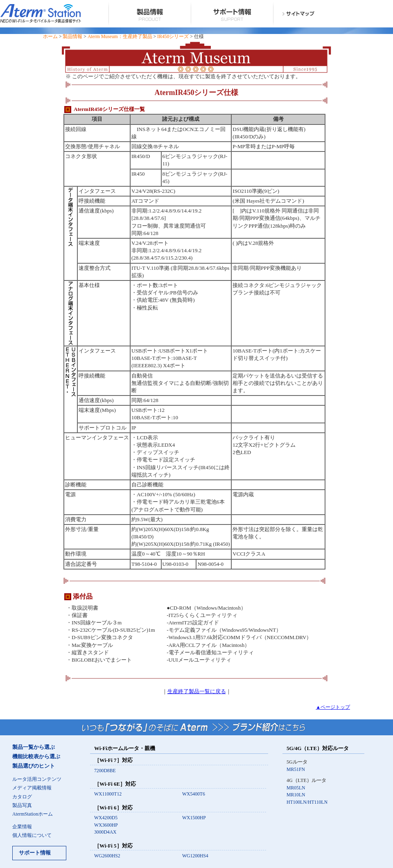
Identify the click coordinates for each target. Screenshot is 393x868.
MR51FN (296, 770)
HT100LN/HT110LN (307, 802)
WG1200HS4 (195, 856)
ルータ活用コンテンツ (37, 779)
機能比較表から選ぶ (36, 757)
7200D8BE (105, 771)
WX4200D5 (106, 818)
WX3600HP (106, 825)
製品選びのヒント (34, 766)
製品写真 (22, 806)
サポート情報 (35, 853)
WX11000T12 (108, 794)
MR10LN (296, 795)
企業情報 (22, 827)
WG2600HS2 (107, 856)
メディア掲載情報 (32, 788)
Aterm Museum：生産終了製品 (120, 37)
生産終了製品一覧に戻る (197, 691)
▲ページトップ (333, 707)
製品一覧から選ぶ (34, 747)
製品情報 (72, 37)
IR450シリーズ (173, 37)
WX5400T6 (194, 794)
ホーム (50, 37)
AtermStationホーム (33, 814)
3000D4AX (105, 832)
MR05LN (296, 788)
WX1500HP (194, 818)
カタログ (22, 797)
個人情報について (32, 835)
